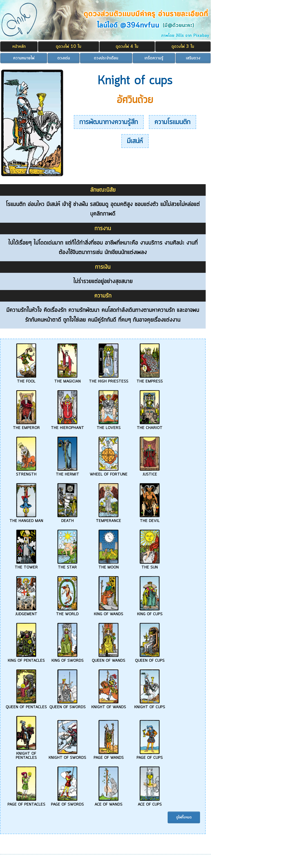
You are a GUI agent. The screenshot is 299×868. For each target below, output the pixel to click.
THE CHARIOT (150, 426)
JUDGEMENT (26, 612)
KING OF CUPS (150, 612)
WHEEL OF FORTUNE (109, 472)
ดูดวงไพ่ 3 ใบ (183, 46)
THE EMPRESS (150, 379)
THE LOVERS (109, 426)
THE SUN (150, 565)
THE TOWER (26, 565)
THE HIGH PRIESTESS (109, 379)
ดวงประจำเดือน (106, 58)
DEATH (67, 519)
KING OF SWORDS (67, 659)
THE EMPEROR (26, 426)
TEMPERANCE (108, 519)
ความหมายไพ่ (24, 58)
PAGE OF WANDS (109, 756)
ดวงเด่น (64, 58)
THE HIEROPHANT (67, 426)
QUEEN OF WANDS (108, 659)
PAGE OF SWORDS (67, 802)
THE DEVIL (150, 519)
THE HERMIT (67, 472)
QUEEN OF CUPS (150, 659)
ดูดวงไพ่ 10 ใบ (69, 46)
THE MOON (108, 565)
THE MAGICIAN (67, 379)
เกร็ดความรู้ (154, 58)
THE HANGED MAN (26, 519)
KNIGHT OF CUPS (150, 705)
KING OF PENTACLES (26, 659)
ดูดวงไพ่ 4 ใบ (127, 46)
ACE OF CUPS (150, 802)
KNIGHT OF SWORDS (67, 756)
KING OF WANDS (108, 612)
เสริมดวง (193, 58)
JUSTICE (150, 472)
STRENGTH (26, 472)
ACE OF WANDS (108, 802)
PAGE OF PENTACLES (26, 802)
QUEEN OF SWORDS (67, 705)
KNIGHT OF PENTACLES (26, 754)
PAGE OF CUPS (150, 756)
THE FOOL (26, 379)
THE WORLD (67, 612)
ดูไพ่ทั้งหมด (184, 817)
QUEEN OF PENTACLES (26, 705)
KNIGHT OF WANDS (109, 705)
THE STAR (67, 565)
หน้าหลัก (19, 46)
